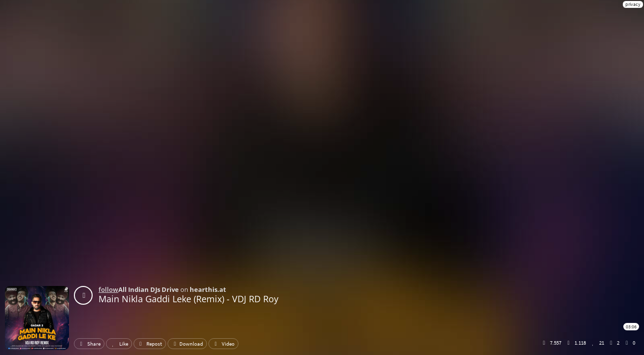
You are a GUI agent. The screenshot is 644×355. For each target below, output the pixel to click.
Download (187, 344)
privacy (633, 4)
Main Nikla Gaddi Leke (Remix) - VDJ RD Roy (188, 299)
